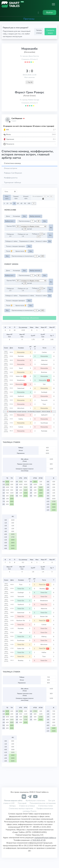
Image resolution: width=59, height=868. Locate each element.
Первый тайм (16, 197)
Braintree (44, 372)
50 (25, 203)
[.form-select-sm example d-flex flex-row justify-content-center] (33, 226)
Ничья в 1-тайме (41, 241)
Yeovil (21, 368)
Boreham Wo (21, 620)
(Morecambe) (30, 52)
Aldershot (44, 360)
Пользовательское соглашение (43, 803)
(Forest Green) (29, 96)
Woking (44, 637)
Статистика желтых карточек (21, 808)
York (44, 384)
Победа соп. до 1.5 (23, 235)
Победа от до (39, 235)
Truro (44, 404)
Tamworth (44, 400)
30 (18, 203)
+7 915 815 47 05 (38, 840)
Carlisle (44, 352)
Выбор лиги (9, 221)
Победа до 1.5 (10, 235)
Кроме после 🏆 (21, 251)
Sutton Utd (21, 376)
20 (14, 203)
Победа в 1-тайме (11, 241)
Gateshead (21, 388)
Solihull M (44, 415)
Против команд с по (29, 221)
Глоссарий (22, 803)
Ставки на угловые (27, 806)
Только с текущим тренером (15, 246)
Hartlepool (44, 364)
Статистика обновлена (30, 318)
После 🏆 (9, 251)
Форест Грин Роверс (29, 92)
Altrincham (21, 408)
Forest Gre (44, 585)
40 (21, 203)
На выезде (16, 216)
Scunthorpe (44, 423)
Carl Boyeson (17, 118)
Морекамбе (29, 49)
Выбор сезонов (35, 216)
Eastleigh (44, 392)
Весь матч (7, 197)
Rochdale (21, 356)
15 (11, 203)
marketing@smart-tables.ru (45, 838)
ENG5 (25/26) (6, 352)
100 (29, 203)
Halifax (21, 419)
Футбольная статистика (36, 800)
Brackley (44, 589)
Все (24, 216)
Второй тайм (26, 197)
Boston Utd (44, 616)
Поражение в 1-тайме (27, 241)
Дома (8, 216)
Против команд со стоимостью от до (28, 256)
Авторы (12, 806)
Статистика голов (45, 806)
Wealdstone (21, 380)
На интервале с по (43, 197)
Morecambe (21, 352)
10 (7, 203)
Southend (21, 396)
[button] (38, 12)
